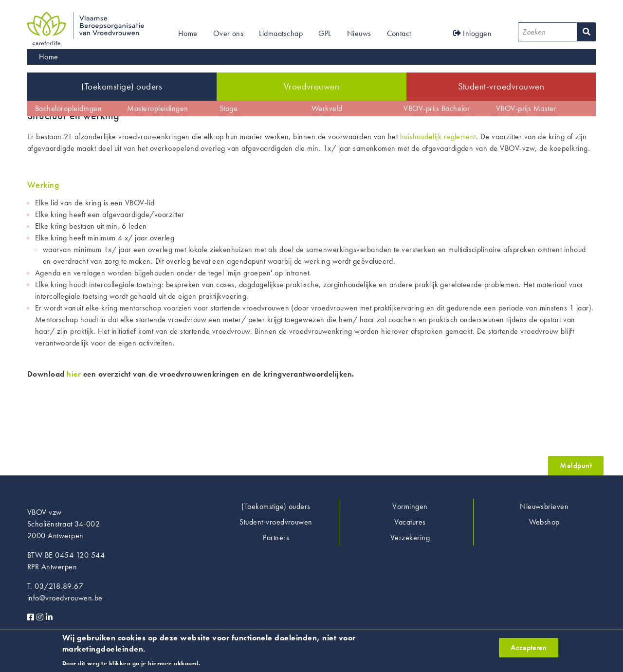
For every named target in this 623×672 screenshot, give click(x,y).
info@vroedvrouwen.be (65, 598)
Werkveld (327, 108)
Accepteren (529, 650)
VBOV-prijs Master (526, 108)
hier (74, 374)
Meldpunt (576, 465)
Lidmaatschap (281, 33)
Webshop (544, 522)
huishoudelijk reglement (438, 136)
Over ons (229, 33)
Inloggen (473, 33)
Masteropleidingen (157, 108)
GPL (325, 33)
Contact (399, 33)
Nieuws (359, 33)
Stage (229, 108)
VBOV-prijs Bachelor (437, 108)
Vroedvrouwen (312, 86)
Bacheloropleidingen (68, 108)
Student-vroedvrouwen (501, 86)
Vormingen (410, 506)
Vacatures (410, 522)
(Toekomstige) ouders (122, 86)
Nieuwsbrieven (544, 506)
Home (188, 33)
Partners (276, 537)
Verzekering (410, 537)
